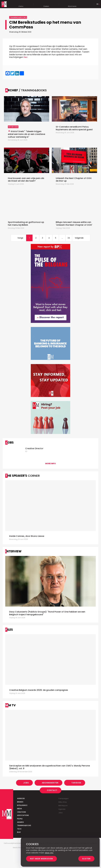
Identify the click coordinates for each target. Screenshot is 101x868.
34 (69, 238)
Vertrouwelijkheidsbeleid (13, 843)
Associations (23, 815)
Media (19, 809)
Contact (52, 790)
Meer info (49, 853)
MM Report (63, 806)
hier (26, 57)
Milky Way (63, 802)
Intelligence (22, 805)
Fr (97, 4)
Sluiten (86, 859)
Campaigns (63, 798)
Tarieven (76, 783)
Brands (20, 802)
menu (21, 4)
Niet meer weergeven (41, 859)
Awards (20, 822)
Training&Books (24, 825)
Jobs (26, 783)
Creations (22, 812)
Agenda (62, 809)
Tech (19, 829)
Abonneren (72, 4)
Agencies (21, 798)
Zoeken (46, 4)
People (20, 819)
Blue (19, 832)
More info (50, 464)
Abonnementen (50, 783)
